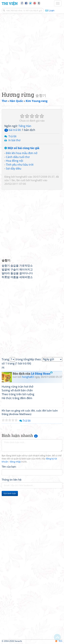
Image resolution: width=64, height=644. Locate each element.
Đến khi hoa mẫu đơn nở (22, 153)
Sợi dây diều (14, 168)
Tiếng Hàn (25, 126)
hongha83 (21, 177)
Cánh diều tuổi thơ (18, 157)
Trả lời (12, 136)
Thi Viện (10, 3)
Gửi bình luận (10, 493)
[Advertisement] (32, 52)
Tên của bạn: (9, 467)
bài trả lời (12, 130)
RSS (59, 641)
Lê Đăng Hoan (42, 373)
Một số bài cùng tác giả (22, 148)
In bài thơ (14, 140)
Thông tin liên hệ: (12, 480)
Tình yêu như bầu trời (20, 165)
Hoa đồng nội (15, 161)
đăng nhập (15, 462)
